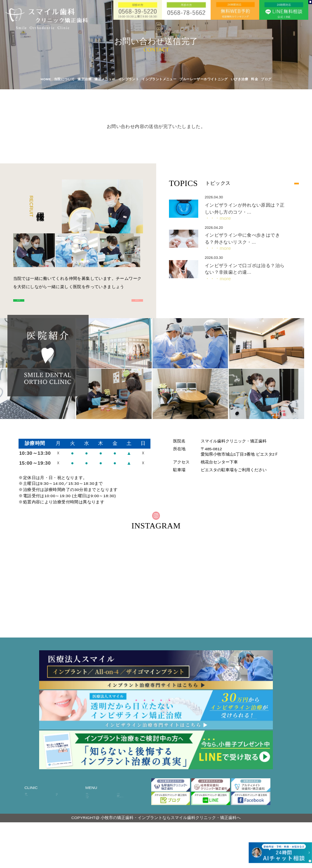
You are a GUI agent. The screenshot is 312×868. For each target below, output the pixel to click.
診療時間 (63, 816)
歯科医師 (42, 305)
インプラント (96, 836)
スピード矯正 (96, 830)
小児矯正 (124, 830)
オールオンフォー (99, 816)
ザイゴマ (93, 823)
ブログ (266, 79)
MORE (287, 184)
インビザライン (129, 810)
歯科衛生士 (114, 305)
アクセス (63, 810)
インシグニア (127, 816)
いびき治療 (239, 79)
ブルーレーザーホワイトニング (204, 79)
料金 (255, 79)
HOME (46, 79)
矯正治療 (93, 810)
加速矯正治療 (127, 823)
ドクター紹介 (35, 823)
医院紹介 (32, 816)
